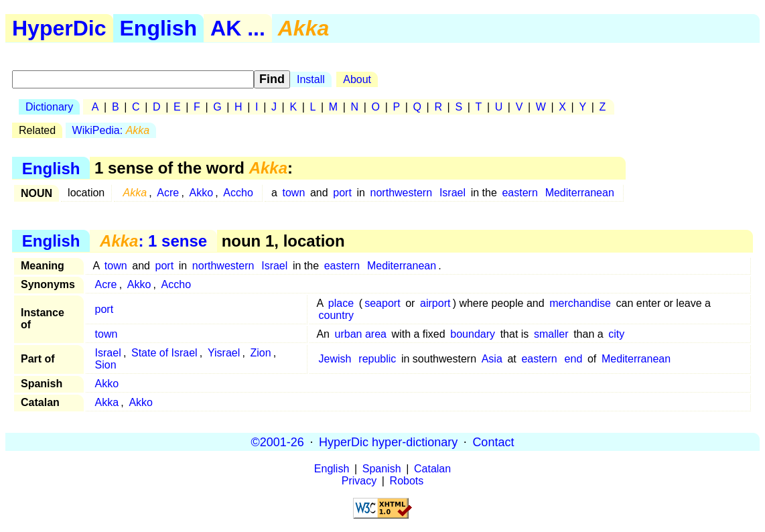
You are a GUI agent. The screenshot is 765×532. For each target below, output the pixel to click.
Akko (201, 193)
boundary (473, 334)
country (336, 315)
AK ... (238, 28)
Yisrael (224, 353)
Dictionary (49, 107)
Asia (492, 359)
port (342, 193)
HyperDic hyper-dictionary (388, 442)
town (294, 193)
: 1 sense (153, 241)
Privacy (359, 481)
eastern (519, 193)
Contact (493, 442)
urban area (361, 334)
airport (435, 303)
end (574, 359)
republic (377, 359)
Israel (453, 193)
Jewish (335, 359)
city (616, 334)
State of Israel (164, 353)
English (159, 28)
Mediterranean (580, 193)
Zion (261, 353)
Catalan (432, 469)
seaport (382, 303)
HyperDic (59, 28)
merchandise (580, 303)
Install (311, 79)
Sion (106, 365)
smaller (551, 334)
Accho (238, 193)
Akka (107, 402)
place (341, 303)
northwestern (402, 193)
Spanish (382, 469)
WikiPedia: (111, 130)
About (357, 79)
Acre (168, 193)
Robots (407, 481)
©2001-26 (278, 442)
